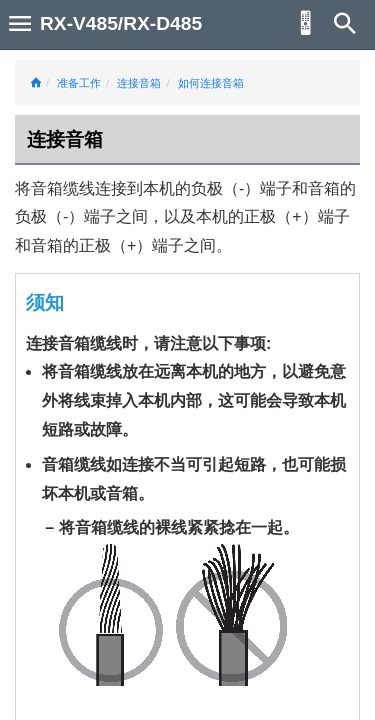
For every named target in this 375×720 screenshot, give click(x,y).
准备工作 (79, 83)
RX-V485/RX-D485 (121, 23)
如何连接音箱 (211, 83)
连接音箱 (139, 83)
